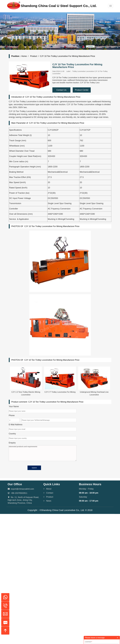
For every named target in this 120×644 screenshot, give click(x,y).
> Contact (48, 505)
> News (47, 513)
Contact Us (61, 90)
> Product (48, 509)
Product (33, 56)
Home (24, 56)
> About (47, 501)
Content (89, 642)
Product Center (82, 90)
